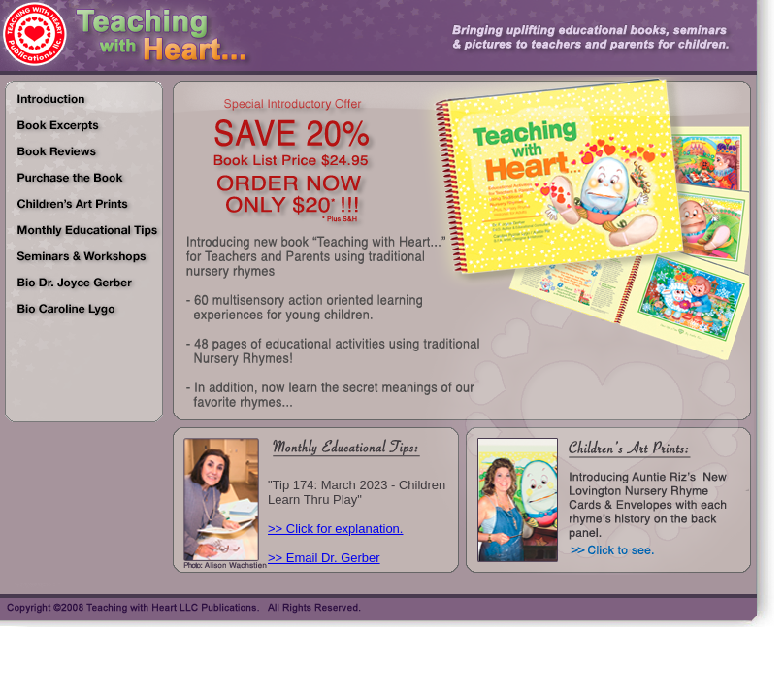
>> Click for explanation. (335, 529)
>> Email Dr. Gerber (324, 558)
